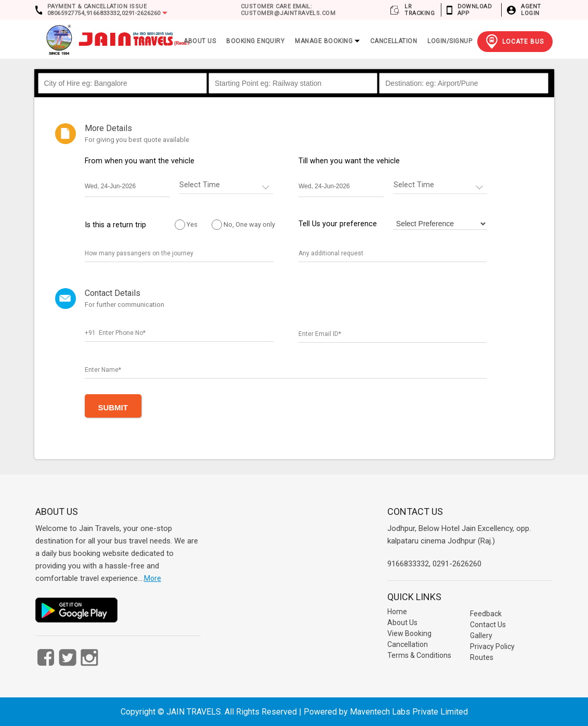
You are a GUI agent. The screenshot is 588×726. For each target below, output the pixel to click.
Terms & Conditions (419, 655)
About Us (402, 623)
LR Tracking (420, 10)
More (153, 578)
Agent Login (531, 10)
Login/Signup (450, 41)
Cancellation (394, 41)
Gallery (481, 636)
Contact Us (488, 625)
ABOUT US (200, 41)
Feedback (486, 614)
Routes (482, 657)
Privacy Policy (492, 646)
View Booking (409, 633)
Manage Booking (327, 41)
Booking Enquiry (255, 41)
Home (397, 612)
